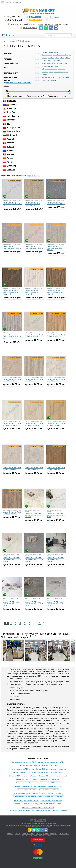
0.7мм (65, 63)
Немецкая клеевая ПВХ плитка (51, 793)
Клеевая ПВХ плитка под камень (51, 772)
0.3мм (44, 63)
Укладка (34, 836)
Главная (10, 834)
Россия (56, 77)
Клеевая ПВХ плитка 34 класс (26, 804)
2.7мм (49, 60)
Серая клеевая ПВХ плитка (27, 790)
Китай (50, 77)
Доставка (42, 836)
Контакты (50, 836)
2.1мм (57, 58)
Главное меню (11, 2)
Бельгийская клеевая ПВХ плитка (26, 793)
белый (51, 72)
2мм (53, 58)
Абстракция (60, 55)
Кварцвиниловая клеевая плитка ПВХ (51, 762)
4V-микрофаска (47, 66)
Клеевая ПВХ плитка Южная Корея (51, 797)
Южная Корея (64, 77)
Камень (50, 52)
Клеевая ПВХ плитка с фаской (26, 779)
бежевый (45, 72)
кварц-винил (51, 80)
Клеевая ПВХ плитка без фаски (50, 779)
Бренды (18, 834)
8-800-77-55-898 (14, 20)
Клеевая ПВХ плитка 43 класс (51, 800)
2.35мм (68, 58)
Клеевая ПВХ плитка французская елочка (51, 769)
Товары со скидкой (34, 96)
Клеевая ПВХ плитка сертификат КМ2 (55, 811)
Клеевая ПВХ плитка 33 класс (50, 804)
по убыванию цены (34, 176)
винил (44, 80)
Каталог (8, 35)
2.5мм (44, 60)
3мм (58, 60)
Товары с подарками (56, 96)
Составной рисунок (49, 55)
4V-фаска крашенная (49, 69)
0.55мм (59, 63)
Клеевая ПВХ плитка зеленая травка (53, 776)
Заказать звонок (34, 20)
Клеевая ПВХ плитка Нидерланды (26, 800)
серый (66, 72)
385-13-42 (13, 17)
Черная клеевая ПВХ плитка (49, 790)
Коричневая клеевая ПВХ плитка (50, 786)
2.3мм (62, 58)
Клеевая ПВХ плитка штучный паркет (24, 776)
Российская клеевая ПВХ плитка (24, 797)
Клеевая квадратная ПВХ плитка (22, 769)
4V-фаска (57, 66)
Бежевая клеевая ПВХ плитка (27, 783)
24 (40, 623)
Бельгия (45, 77)
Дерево (56, 52)
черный (44, 74)
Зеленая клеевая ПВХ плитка (25, 786)
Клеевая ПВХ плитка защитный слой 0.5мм (23, 811)
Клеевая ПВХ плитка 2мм (28, 766)
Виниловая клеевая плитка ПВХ (23, 762)
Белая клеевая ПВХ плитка (50, 783)
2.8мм (54, 60)
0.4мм (49, 63)
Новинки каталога (14, 96)
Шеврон (68, 55)
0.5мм (54, 63)
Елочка (44, 52)
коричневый (58, 72)
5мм (49, 58)
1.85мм (44, 58)
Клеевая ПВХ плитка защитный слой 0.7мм (38, 807)
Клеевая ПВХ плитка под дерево (25, 772)
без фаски (61, 69)
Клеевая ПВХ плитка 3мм (48, 766)
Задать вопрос (34, 17)
